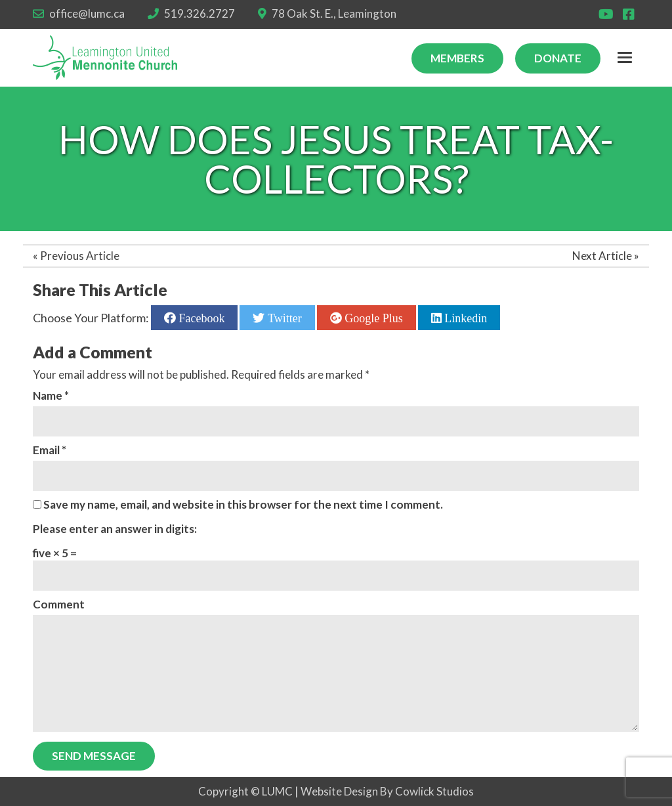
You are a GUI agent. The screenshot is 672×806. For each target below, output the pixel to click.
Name (51, 395)
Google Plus (372, 318)
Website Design (339, 791)
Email (50, 450)
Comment (59, 604)
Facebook (200, 318)
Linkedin (465, 318)
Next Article (602, 256)
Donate (558, 58)
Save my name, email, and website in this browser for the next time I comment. (243, 504)
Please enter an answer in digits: (115, 529)
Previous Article (80, 256)
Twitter (283, 318)
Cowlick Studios (434, 791)
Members (457, 58)
